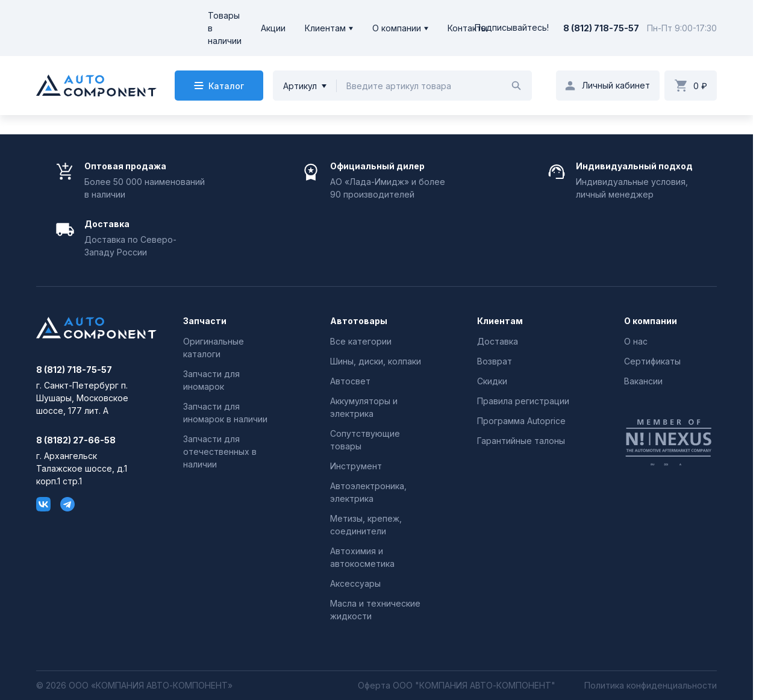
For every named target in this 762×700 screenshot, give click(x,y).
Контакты (467, 28)
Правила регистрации (523, 401)
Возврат (495, 361)
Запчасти (205, 321)
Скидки (492, 381)
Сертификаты (652, 361)
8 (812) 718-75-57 (601, 28)
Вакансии (643, 381)
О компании (397, 28)
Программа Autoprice (521, 421)
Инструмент (356, 466)
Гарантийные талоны (521, 441)
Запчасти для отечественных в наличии (220, 452)
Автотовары (359, 321)
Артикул (300, 86)
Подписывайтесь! (512, 28)
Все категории (361, 341)
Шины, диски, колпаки (376, 361)
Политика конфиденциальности (651, 686)
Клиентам (325, 28)
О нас (636, 341)
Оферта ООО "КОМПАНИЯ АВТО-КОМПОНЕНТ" (457, 686)
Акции (273, 28)
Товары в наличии (225, 28)
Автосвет (350, 381)
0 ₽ (700, 86)
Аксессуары (355, 583)
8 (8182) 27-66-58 (76, 440)
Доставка (498, 341)
